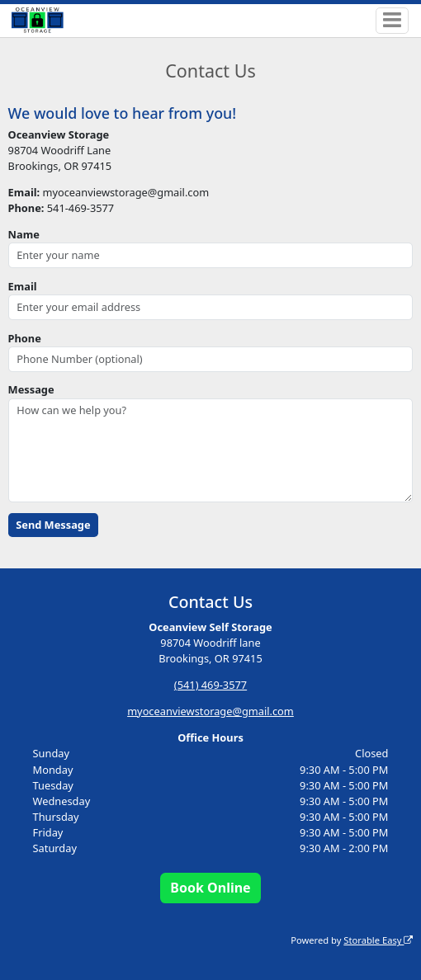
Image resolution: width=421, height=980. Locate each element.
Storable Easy (378, 940)
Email (23, 286)
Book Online (210, 888)
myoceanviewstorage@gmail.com (210, 711)
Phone (25, 338)
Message (31, 389)
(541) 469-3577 (210, 685)
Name (24, 234)
